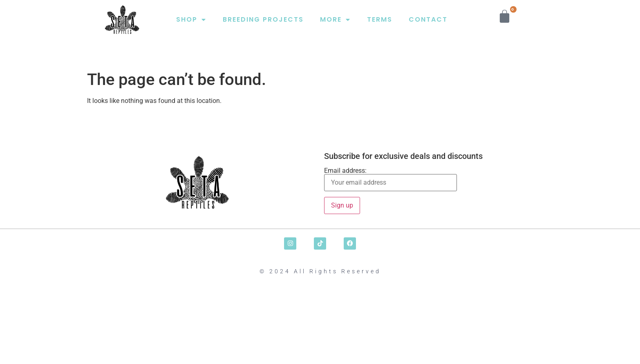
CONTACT (428, 19)
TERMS (380, 19)
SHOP (191, 20)
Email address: (390, 179)
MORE (335, 20)
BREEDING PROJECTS (263, 19)
